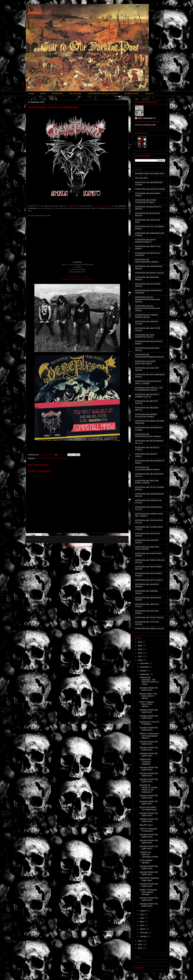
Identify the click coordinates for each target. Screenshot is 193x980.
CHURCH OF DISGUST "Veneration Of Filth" (149, 855)
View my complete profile (145, 125)
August (143, 911)
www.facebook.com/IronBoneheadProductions (77, 279)
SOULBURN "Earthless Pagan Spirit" (149, 879)
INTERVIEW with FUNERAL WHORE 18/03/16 (147, 316)
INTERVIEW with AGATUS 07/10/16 (150, 189)
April (142, 925)
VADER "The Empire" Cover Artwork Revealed (148, 892)
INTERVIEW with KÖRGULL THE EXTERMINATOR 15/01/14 (149, 389)
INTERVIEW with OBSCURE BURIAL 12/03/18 (147, 482)
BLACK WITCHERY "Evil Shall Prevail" (148, 808)
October (144, 671)
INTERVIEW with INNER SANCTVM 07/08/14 (145, 362)
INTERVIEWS (57, 94)
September (145, 674)
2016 (140, 660)
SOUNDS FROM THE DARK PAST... (149, 689)
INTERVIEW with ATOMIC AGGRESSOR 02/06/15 (146, 201)
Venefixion (64, 458)
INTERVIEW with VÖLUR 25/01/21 (149, 617)
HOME (32, 94)
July (142, 914)
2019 (140, 649)
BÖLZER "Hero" (146, 825)
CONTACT (149, 94)
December (145, 663)
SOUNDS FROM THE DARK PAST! (150, 174)
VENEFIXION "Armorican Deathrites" (145, 762)
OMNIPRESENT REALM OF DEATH (103, 94)
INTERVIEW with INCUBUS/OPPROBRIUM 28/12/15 (150, 356)
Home (78, 539)
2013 (140, 948)
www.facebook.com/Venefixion (77, 277)
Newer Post (33, 539)
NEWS (43, 94)
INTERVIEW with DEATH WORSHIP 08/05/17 (145, 241)
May (142, 922)
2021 (140, 642)
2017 (140, 656)
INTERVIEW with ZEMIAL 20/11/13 (150, 629)
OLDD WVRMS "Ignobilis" (146, 862)
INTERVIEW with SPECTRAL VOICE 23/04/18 (147, 548)
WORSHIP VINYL (132, 94)
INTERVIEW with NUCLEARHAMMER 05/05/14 (148, 468)
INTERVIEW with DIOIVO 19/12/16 (150, 273)
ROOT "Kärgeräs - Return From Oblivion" (147, 704)
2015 (140, 941)
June (142, 918)
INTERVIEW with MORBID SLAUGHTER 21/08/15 (146, 416)
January (144, 936)
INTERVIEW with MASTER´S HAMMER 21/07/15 (147, 396)
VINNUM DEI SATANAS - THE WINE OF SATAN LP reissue (149, 681)
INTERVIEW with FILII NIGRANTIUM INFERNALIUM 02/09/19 (147, 299)
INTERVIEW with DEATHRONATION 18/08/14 (147, 261)
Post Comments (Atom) (82, 546)
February (144, 933)
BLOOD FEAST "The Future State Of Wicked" (148, 696)
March (143, 929)
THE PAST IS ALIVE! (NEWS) (48, 458)
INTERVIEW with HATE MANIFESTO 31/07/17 (145, 336)
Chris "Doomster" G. (147, 118)
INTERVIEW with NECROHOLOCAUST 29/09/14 (148, 435)
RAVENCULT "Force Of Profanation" (149, 723)
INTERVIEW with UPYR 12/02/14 (149, 580)
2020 (140, 646)
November (145, 667)
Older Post (121, 539)
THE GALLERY (75, 94)
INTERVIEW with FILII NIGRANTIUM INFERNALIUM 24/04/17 (147, 308)
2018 (140, 653)
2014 (140, 944)
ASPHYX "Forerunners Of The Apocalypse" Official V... (149, 736)
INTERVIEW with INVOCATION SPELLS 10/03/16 (148, 382)
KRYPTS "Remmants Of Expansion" (148, 830)
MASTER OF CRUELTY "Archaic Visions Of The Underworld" (149, 789)
